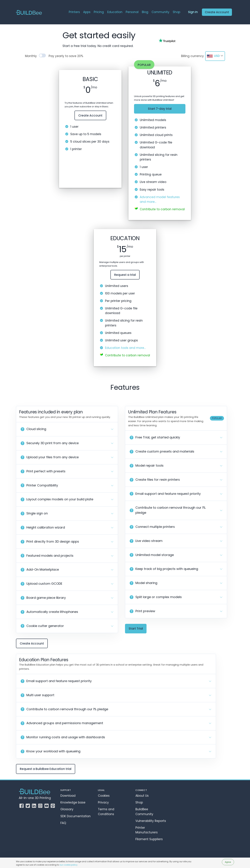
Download (68, 796)
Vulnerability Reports (151, 821)
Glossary (67, 809)
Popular (144, 65)
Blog (145, 12)
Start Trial (136, 629)
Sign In (193, 12)
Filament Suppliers (149, 839)
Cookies (104, 796)
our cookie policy (68, 865)
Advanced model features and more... (160, 199)
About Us (142, 796)
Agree (228, 862)
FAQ (63, 823)
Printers (74, 12)
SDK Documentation (76, 816)
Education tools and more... (125, 348)
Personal (132, 12)
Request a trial (125, 275)
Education (115, 12)
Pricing (99, 12)
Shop (176, 12)
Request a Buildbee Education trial (46, 769)
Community (161, 12)
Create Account (217, 12)
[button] (67, 429)
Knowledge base (73, 802)
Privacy (103, 802)
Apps (87, 12)
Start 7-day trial (160, 109)
